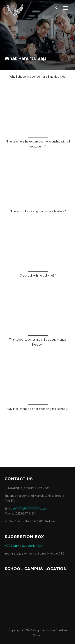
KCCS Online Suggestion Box (24, 546)
